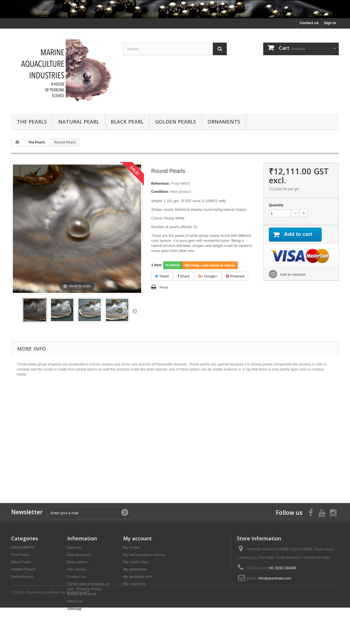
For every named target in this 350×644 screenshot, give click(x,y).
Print (164, 287)
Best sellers (77, 562)
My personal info (138, 577)
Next (135, 311)
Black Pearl (127, 122)
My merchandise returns (144, 555)
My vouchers (134, 584)
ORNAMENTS (224, 122)
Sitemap (74, 609)
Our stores (76, 569)
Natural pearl (79, 122)
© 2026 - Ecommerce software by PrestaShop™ (50, 629)
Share (184, 276)
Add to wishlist (292, 275)
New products (79, 555)
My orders (132, 547)
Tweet (162, 276)
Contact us (309, 23)
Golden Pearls (176, 122)
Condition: (160, 192)
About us (75, 601)
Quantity (276, 205)
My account (137, 538)
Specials (75, 547)
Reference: (161, 183)
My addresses (135, 569)
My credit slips (136, 562)
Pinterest (235, 276)
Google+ (208, 276)
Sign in (330, 23)
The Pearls (32, 122)
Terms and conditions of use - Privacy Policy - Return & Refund (88, 589)
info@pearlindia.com (275, 578)
